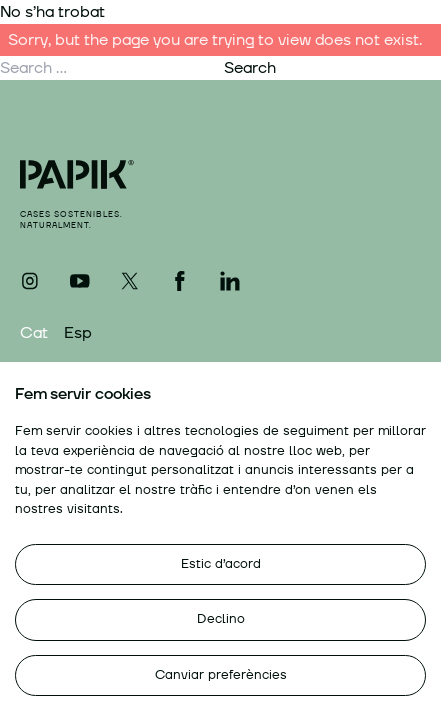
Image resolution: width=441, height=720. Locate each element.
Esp (78, 333)
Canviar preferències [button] (221, 675)
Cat (34, 333)
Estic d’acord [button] (221, 564)
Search (250, 68)
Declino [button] (221, 619)
